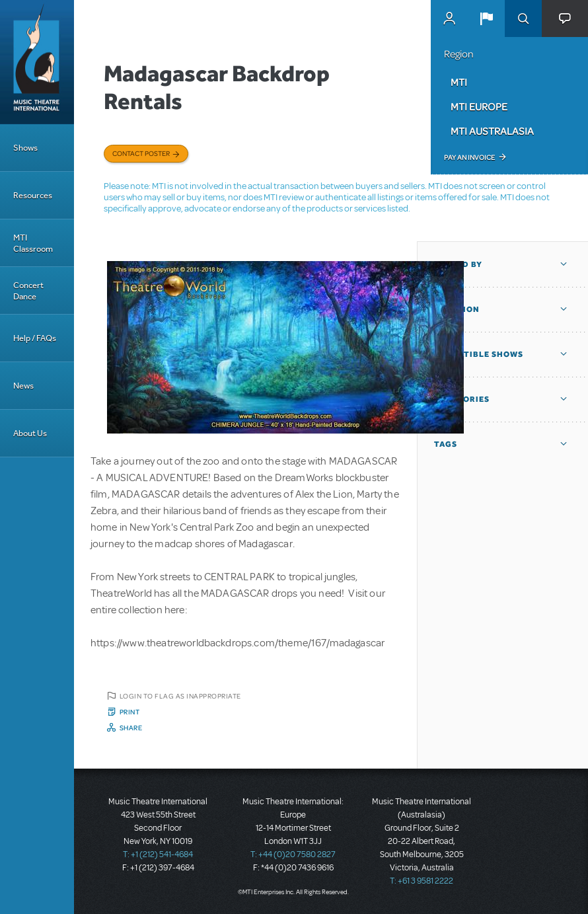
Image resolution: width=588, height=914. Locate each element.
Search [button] (523, 19)
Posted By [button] (458, 264)
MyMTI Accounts (449, 19)
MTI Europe (479, 106)
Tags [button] (446, 444)
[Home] (37, 62)
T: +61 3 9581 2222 (422, 881)
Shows (25, 148)
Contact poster (141, 153)
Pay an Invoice (469, 157)
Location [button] (457, 309)
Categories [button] (462, 399)
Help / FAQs (35, 338)
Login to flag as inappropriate (180, 696)
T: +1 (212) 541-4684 (158, 855)
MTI (459, 82)
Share (131, 728)
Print (130, 712)
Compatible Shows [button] (479, 354)
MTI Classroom (33, 243)
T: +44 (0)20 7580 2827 (293, 855)
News (23, 386)
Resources (33, 195)
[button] (486, 19)
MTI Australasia (492, 131)
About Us (30, 433)
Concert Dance (28, 291)
